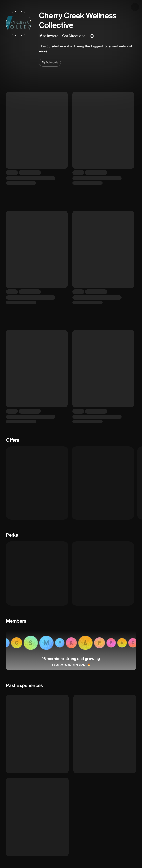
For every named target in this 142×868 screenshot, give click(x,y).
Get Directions (74, 36)
